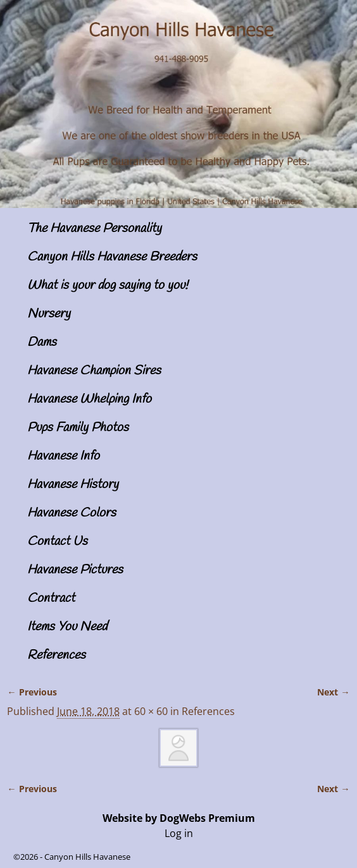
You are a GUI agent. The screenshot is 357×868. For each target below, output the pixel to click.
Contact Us (57, 541)
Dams (42, 342)
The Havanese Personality (94, 229)
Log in (179, 833)
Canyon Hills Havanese (87, 857)
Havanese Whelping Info (89, 399)
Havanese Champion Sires (94, 371)
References (56, 655)
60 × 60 (151, 711)
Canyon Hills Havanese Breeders (112, 257)
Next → (333, 692)
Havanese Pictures (75, 570)
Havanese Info (63, 456)
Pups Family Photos (78, 428)
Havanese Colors (72, 513)
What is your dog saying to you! (108, 285)
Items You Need (67, 627)
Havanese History (73, 485)
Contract (51, 598)
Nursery (49, 314)
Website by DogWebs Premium (179, 818)
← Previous (32, 692)
